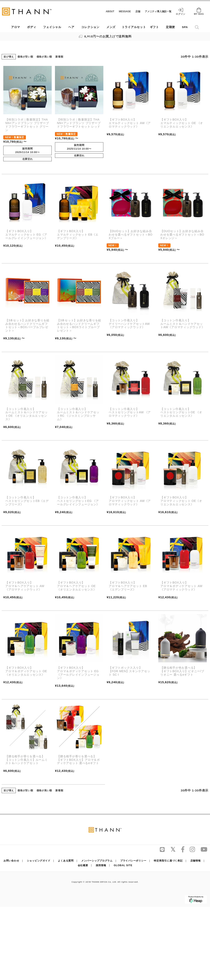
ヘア (71, 27)
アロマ (16, 27)
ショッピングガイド (40, 934)
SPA (185, 27)
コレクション (90, 27)
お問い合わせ (14, 934)
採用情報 (101, 939)
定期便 (170, 27)
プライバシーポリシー (132, 934)
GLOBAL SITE (122, 939)
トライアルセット (134, 27)
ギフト (154, 27)
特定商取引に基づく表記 (167, 934)
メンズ (111, 27)
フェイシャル (52, 27)
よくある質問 (67, 934)
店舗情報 (193, 934)
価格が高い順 (44, 130)
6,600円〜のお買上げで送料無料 (105, 36)
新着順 (59, 130)
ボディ (32, 27)
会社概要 (84, 939)
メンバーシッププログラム (97, 934)
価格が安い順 (25, 130)
